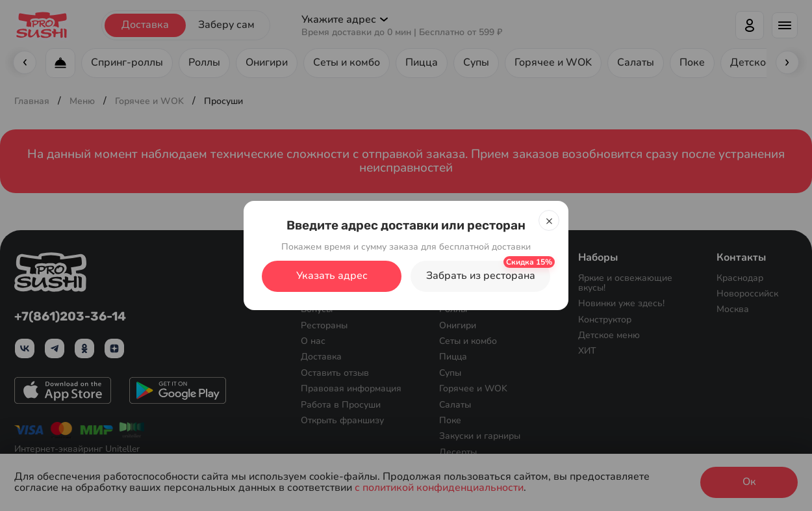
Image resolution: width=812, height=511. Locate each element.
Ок (749, 482)
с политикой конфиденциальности (439, 488)
